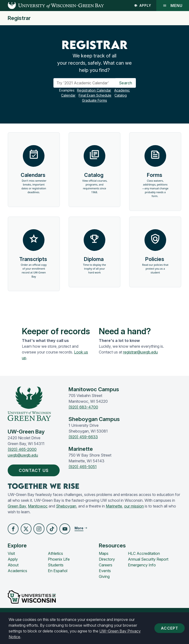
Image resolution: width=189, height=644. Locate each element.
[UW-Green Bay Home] (52, 6)
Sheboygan (66, 515)
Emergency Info (142, 575)
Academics (17, 580)
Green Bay (17, 515)
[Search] (85, 83)
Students (56, 575)
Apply (143, 5)
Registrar (19, 18)
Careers (106, 575)
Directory (107, 569)
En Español (58, 580)
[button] (13, 538)
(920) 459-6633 (83, 446)
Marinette (114, 515)
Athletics (55, 563)
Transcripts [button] (34, 262)
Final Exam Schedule (95, 95)
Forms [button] (155, 175)
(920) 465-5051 (83, 476)
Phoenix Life (59, 569)
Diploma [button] (95, 260)
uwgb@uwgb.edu (23, 464)
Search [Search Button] (126, 83)
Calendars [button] (34, 173)
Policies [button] (155, 260)
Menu (173, 6)
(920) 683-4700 (83, 416)
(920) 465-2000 (22, 458)
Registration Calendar (94, 90)
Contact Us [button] (36, 480)
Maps (104, 563)
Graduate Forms (94, 100)
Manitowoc (38, 515)
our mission (134, 515)
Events (105, 580)
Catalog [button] (95, 171)
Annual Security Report (148, 569)
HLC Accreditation (144, 563)
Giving (104, 586)
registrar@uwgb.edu (140, 361)
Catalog (121, 95)
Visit (11, 563)
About (13, 575)
